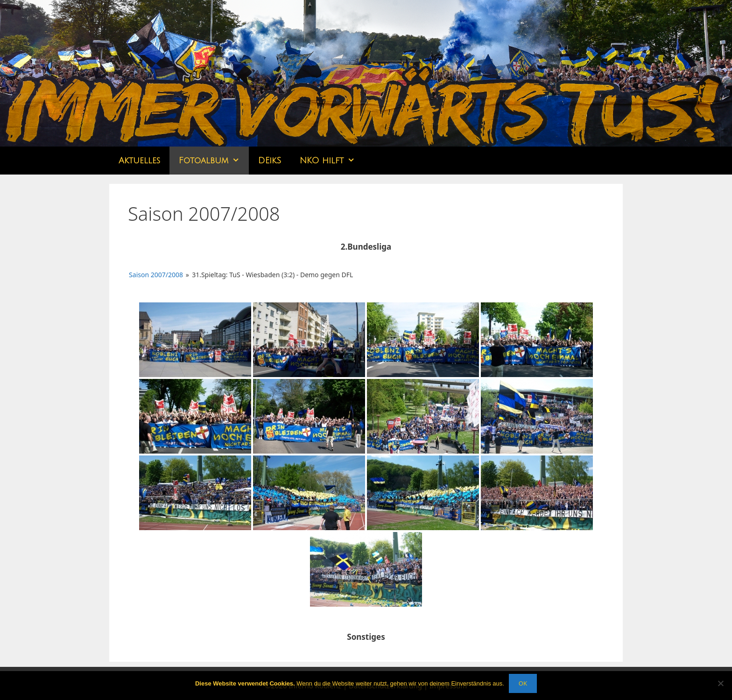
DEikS (270, 161)
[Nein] (720, 683)
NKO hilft (332, 161)
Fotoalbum (214, 161)
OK (523, 683)
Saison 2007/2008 (156, 275)
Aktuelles (139, 161)
